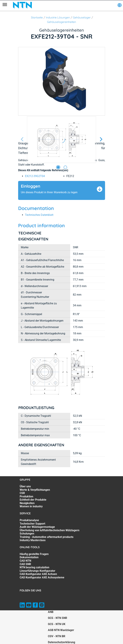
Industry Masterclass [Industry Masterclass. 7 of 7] (33, 540)
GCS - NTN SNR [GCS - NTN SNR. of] (57, 618)
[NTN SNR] (22, 5)
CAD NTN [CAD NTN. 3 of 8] (25, 561)
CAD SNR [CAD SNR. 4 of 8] (25, 564)
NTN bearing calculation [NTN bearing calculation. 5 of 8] (34, 567)
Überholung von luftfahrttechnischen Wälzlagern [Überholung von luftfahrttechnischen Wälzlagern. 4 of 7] (50, 530)
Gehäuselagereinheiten (61, 22)
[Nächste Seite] (101, 140)
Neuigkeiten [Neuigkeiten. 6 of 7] (27, 503)
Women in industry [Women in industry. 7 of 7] (31, 506)
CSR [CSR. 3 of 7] (22, 493)
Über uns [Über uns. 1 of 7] (25, 486)
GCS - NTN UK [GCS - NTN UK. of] (57, 624)
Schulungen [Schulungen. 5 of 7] (27, 534)
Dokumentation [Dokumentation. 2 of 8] (29, 557)
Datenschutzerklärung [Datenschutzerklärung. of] (61, 642)
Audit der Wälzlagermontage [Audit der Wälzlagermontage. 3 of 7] (37, 527)
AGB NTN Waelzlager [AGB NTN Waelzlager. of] (61, 630)
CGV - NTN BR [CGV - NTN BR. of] (57, 636)
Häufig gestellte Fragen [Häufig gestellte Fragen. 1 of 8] (34, 554)
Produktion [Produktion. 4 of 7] (26, 496)
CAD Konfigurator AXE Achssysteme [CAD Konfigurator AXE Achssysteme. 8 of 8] (42, 577)
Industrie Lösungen (58, 17)
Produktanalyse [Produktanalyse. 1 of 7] (29, 520)
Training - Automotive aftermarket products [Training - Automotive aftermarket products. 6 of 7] (47, 537)
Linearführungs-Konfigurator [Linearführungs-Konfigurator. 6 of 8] (37, 571)
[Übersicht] (5, 5)
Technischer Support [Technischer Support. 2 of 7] (32, 524)
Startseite (37, 17)
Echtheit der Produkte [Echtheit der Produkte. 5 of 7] (33, 500)
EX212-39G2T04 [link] (35, 176)
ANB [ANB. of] (51, 612)
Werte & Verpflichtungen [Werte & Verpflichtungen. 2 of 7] (35, 490)
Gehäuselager (82, 17)
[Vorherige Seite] (22, 140)
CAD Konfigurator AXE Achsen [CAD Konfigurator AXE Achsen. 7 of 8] (38, 574)
